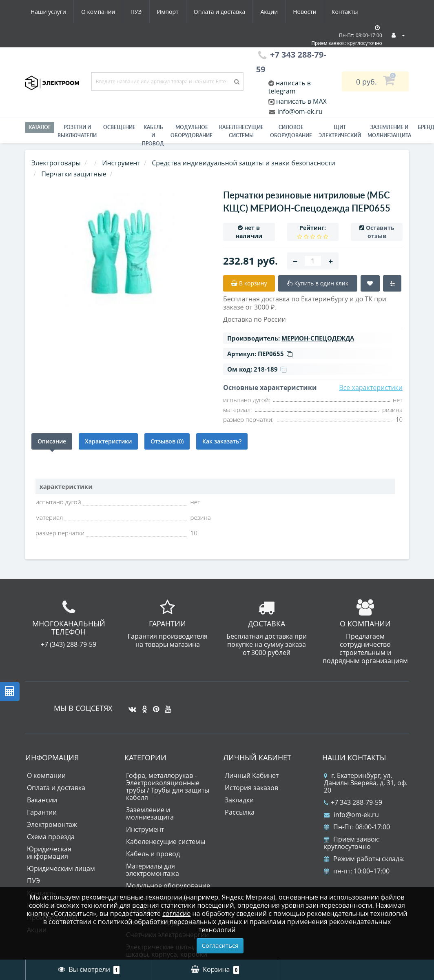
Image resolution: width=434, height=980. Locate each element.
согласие (176, 913)
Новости (304, 12)
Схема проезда (51, 837)
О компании (98, 12)
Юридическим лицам (61, 869)
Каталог (40, 127)
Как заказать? (222, 441)
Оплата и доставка (220, 12)
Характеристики (108, 441)
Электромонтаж (52, 824)
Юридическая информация (49, 853)
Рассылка (240, 812)
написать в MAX (301, 101)
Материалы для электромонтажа (153, 870)
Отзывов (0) (167, 441)
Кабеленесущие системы (241, 131)
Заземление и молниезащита (150, 813)
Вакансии (42, 800)
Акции (269, 12)
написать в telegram (290, 87)
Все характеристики (371, 388)
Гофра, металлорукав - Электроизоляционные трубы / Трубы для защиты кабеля (168, 786)
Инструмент (145, 829)
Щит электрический (340, 131)
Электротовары (56, 163)
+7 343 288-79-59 (353, 802)
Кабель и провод (153, 135)
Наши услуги (48, 12)
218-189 (270, 369)
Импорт (168, 12)
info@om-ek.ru (299, 111)
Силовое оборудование (291, 131)
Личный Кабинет (252, 775)
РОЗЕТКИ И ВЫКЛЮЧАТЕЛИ (77, 131)
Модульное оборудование (192, 131)
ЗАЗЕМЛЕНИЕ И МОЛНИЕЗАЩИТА (389, 131)
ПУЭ (136, 12)
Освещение (119, 127)
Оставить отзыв (380, 232)
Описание (52, 441)
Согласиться (220, 945)
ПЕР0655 (275, 354)
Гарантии (42, 812)
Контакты (345, 12)
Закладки (239, 800)
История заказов (251, 788)
